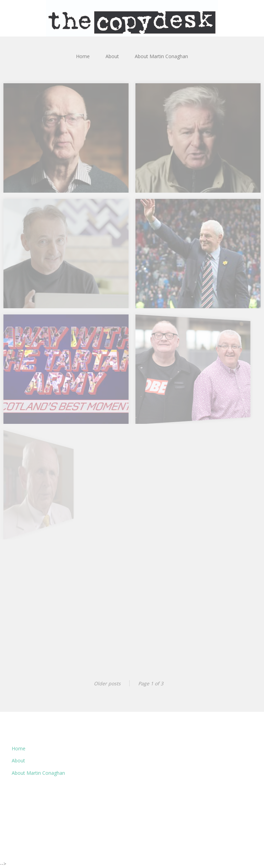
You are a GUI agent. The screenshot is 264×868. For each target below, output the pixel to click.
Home (83, 56)
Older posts (107, 683)
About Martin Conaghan (161, 56)
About (112, 56)
